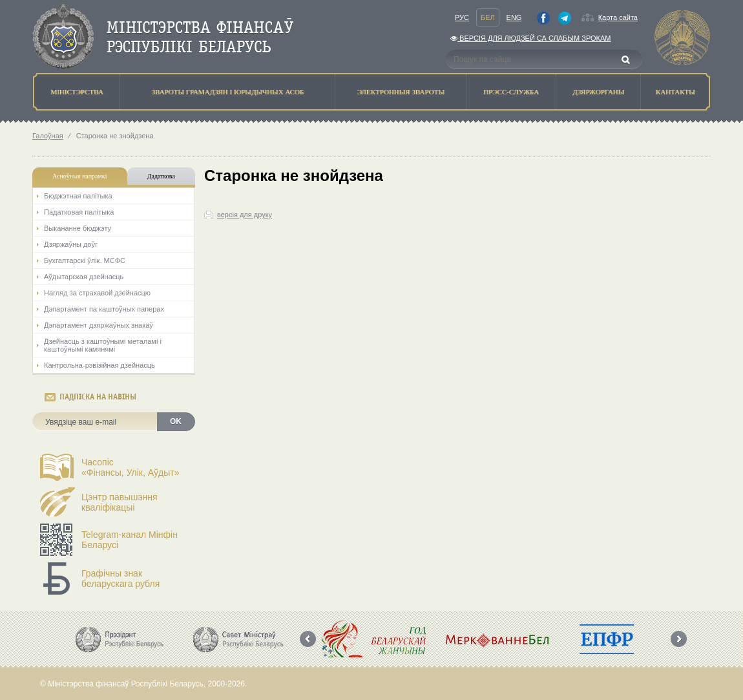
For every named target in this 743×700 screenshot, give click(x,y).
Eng (514, 17)
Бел (488, 17)
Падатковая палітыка (79, 212)
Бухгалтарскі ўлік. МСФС (85, 260)
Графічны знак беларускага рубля (120, 578)
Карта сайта (618, 17)
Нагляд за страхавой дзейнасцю (97, 293)
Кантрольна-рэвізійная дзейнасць (99, 365)
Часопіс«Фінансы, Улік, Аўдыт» (131, 467)
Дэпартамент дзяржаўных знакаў (99, 325)
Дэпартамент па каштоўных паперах (104, 309)
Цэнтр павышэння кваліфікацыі (120, 502)
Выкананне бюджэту (78, 228)
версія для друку (245, 215)
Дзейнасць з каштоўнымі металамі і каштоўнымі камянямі (103, 345)
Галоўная (48, 136)
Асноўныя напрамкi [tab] (79, 176)
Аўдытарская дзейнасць (84, 277)
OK (176, 421)
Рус (462, 17)
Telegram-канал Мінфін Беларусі (130, 540)
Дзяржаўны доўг (71, 244)
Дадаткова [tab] (161, 176)
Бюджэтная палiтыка (78, 196)
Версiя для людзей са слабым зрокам (530, 38)
